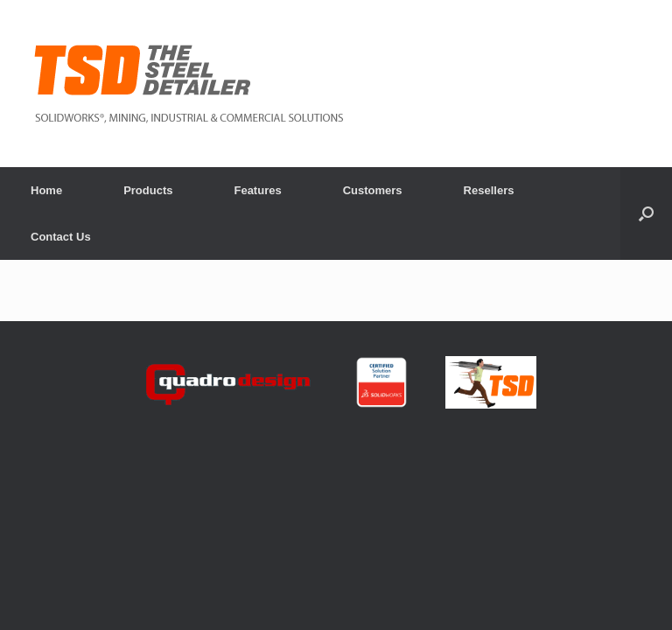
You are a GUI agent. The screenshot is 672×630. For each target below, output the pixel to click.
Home (46, 190)
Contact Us (61, 237)
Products (148, 190)
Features (257, 190)
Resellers (489, 190)
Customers (373, 190)
